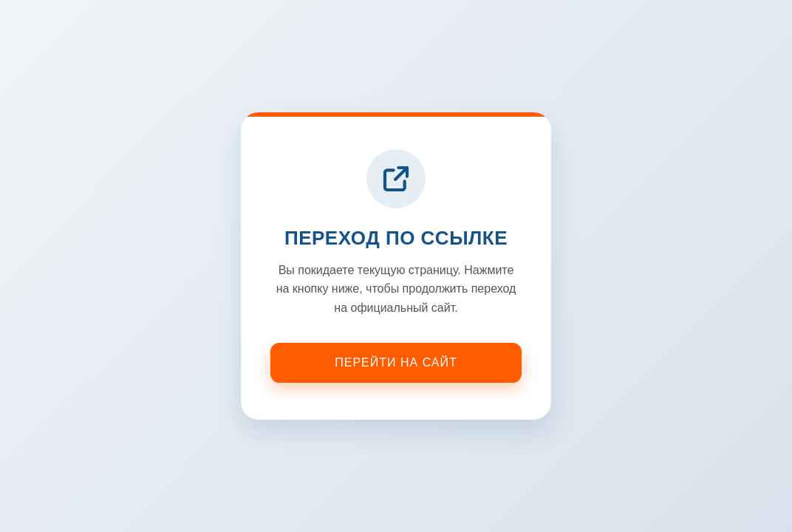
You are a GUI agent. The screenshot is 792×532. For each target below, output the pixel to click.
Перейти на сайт (396, 362)
